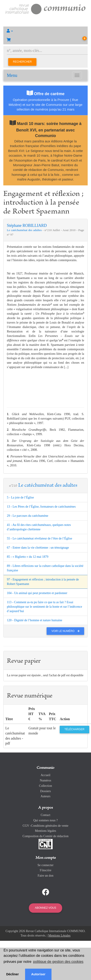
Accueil (45, 775)
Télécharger (74, 729)
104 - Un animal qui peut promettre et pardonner (37, 593)
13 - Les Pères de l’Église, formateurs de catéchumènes (41, 507)
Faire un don (46, 876)
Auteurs (45, 796)
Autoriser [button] (38, 974)
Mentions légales (45, 831)
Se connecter (45, 865)
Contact (45, 815)
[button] (45, 31)
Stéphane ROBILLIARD (27, 226)
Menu (12, 75)
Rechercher (22, 62)
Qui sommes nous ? (45, 820)
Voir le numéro (67, 631)
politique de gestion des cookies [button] (58, 962)
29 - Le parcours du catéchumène (28, 516)
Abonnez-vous (45, 908)
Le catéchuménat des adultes (25, 230)
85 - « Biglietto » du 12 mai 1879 (28, 557)
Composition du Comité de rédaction (46, 836)
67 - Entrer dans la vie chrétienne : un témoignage (38, 548)
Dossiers (45, 791)
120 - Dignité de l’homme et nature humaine (35, 620)
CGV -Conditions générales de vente (45, 826)
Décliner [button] (13, 974)
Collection (45, 786)
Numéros (45, 780)
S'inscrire (45, 870)
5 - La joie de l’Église (20, 497)
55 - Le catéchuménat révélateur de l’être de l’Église (40, 538)
